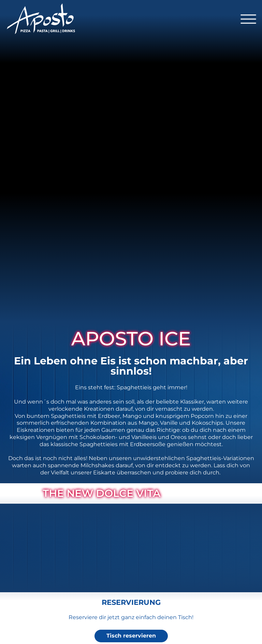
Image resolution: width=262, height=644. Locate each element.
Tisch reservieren (131, 636)
